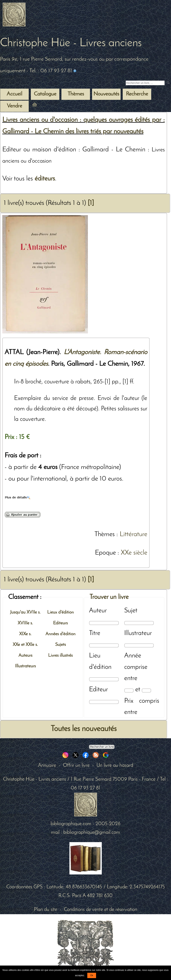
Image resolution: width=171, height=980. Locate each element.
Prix (129, 701)
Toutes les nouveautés (84, 729)
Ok (92, 975)
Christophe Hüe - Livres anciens (71, 43)
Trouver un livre (109, 597)
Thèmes (105, 534)
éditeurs (45, 179)
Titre (95, 633)
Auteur (98, 611)
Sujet (131, 611)
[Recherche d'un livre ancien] (145, 83)
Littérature (133, 534)
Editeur (98, 690)
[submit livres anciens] (169, 83)
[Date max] (146, 690)
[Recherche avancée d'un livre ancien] (102, 747)
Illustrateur (138, 633)
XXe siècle (134, 553)
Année (133, 656)
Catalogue (45, 94)
